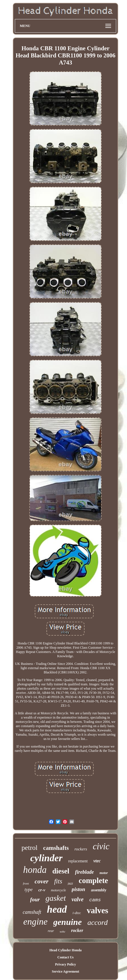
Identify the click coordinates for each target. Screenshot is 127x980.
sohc (63, 931)
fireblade (84, 872)
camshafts (56, 848)
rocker (77, 930)
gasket (56, 898)
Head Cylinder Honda (65, 950)
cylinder (46, 858)
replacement (78, 861)
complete (93, 881)
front (26, 883)
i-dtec (77, 913)
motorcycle (59, 890)
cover (41, 881)
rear (51, 931)
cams (95, 900)
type (28, 890)
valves (97, 910)
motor (104, 873)
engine (35, 921)
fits (58, 881)
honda (35, 870)
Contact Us (65, 957)
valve (77, 899)
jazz (70, 884)
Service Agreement (65, 971)
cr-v (42, 890)
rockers (81, 849)
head (57, 909)
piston (79, 889)
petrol (30, 848)
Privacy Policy (65, 964)
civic (101, 846)
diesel (61, 871)
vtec (97, 861)
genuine (67, 922)
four (35, 899)
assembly (99, 890)
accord (98, 922)
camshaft (32, 912)
